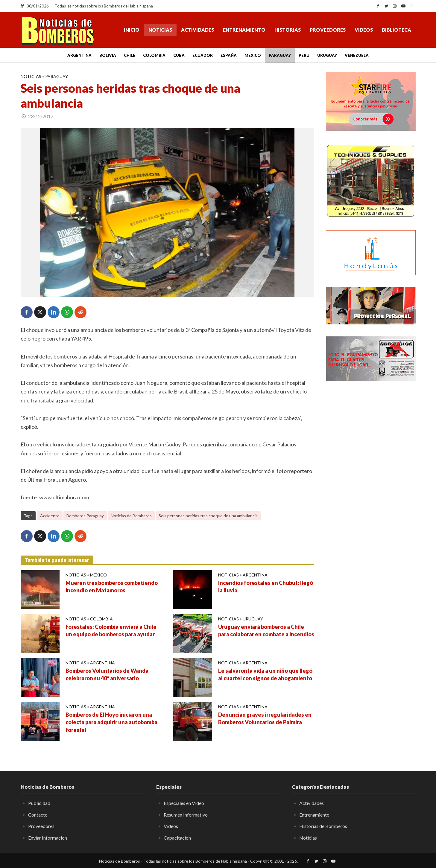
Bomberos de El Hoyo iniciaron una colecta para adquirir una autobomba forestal (111, 722)
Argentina (79, 55)
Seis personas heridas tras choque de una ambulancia (208, 516)
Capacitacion (177, 838)
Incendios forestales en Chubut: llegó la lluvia (266, 587)
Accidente (50, 516)
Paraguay (280, 55)
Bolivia (108, 55)
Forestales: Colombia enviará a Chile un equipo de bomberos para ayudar (111, 631)
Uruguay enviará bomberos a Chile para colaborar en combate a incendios (266, 631)
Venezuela (357, 55)
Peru (304, 55)
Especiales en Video (184, 803)
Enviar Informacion (48, 838)
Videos (364, 30)
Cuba (179, 55)
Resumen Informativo (186, 815)
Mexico (253, 55)
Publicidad (39, 803)
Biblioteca (396, 30)
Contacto (38, 815)
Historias (288, 30)
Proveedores (328, 30)
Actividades (198, 30)
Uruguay (327, 55)
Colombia (154, 55)
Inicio (132, 30)
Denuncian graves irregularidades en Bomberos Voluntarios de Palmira (265, 718)
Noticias (160, 30)
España (229, 55)
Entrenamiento (244, 30)
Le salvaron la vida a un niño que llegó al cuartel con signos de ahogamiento (265, 675)
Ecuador (203, 55)
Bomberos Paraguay (85, 516)
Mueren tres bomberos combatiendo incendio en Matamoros (112, 587)
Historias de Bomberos (323, 826)
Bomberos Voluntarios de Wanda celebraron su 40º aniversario (107, 675)
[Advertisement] (371, 483)
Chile (130, 55)
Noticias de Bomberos (131, 516)
